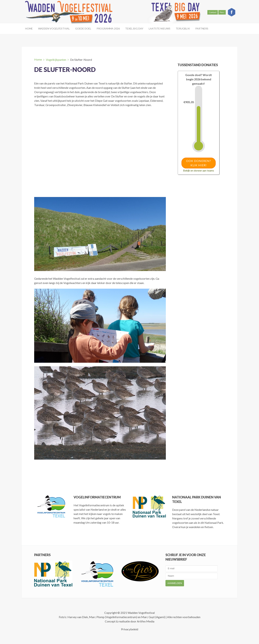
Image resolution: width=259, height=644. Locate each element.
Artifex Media (146, 621)
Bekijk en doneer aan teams (199, 171)
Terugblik (183, 28)
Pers (222, 12)
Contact (213, 12)
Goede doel (83, 28)
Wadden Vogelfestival (54, 28)
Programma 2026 (108, 28)
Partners (202, 28)
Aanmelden (175, 583)
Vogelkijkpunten (56, 60)
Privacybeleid (130, 629)
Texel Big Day (134, 28)
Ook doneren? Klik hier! (199, 163)
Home (29, 28)
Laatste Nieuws (160, 28)
